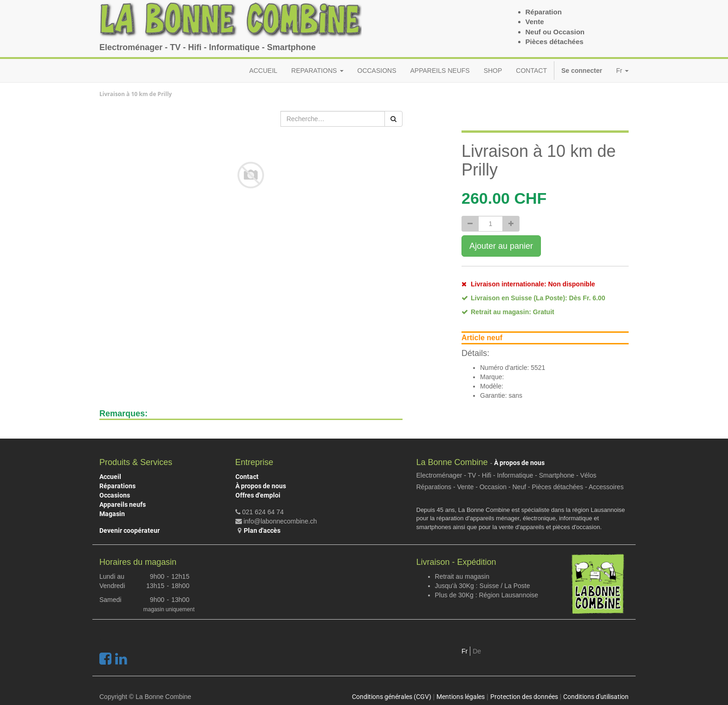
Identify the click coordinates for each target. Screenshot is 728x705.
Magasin (112, 514)
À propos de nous (261, 486)
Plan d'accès (262, 530)
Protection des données (524, 697)
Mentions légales (461, 697)
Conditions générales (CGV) (392, 697)
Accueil (110, 477)
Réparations (117, 486)
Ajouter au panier (501, 246)
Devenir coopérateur (130, 530)
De (477, 651)
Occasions (115, 495)
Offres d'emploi (258, 495)
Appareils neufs (123, 504)
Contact (247, 477)
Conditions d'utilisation (596, 697)
